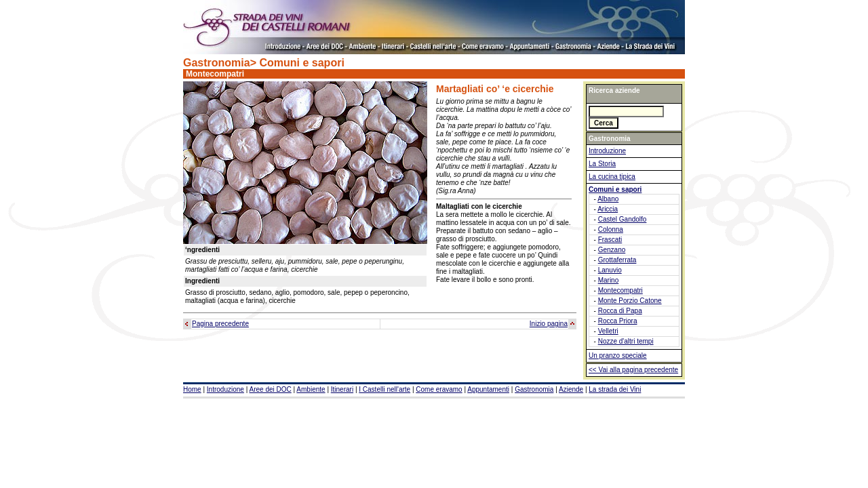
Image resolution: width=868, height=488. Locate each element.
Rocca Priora (618, 321)
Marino (609, 280)
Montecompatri (620, 290)
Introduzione (607, 151)
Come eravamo (439, 389)
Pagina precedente (220, 324)
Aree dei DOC (271, 389)
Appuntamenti (488, 389)
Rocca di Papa (620, 311)
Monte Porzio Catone (630, 301)
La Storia (602, 164)
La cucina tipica (612, 177)
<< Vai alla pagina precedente (633, 370)
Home (192, 389)
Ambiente (311, 389)
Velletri (608, 331)
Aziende (571, 389)
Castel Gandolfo (623, 219)
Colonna (611, 229)
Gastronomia (534, 389)
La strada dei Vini (615, 389)
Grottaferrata (617, 260)
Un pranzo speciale (618, 355)
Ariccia (608, 209)
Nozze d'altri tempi (626, 341)
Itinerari (342, 389)
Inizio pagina (549, 324)
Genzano (612, 250)
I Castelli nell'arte (384, 389)
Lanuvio (610, 270)
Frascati (610, 240)
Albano (608, 199)
